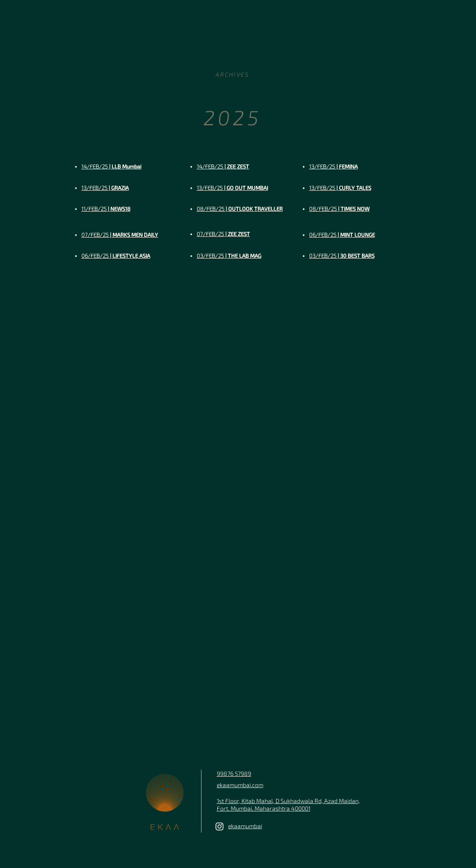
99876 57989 (234, 773)
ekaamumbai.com (240, 785)
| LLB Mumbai (111, 166)
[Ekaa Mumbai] (220, 826)
